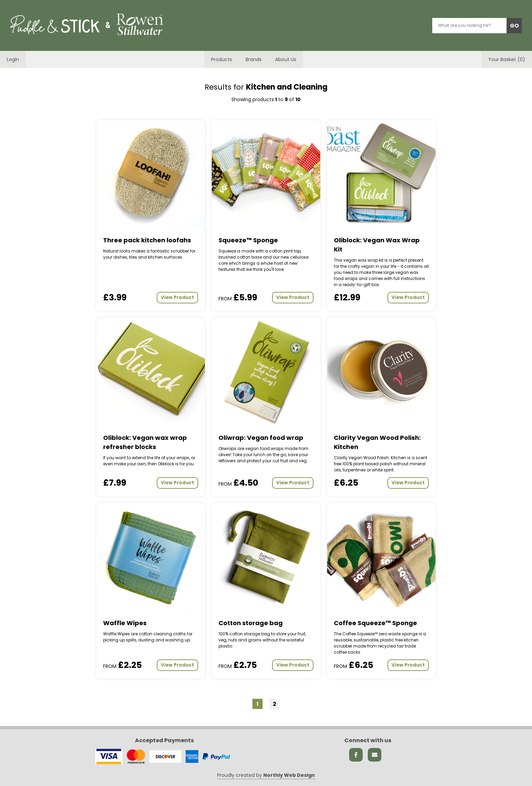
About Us (286, 59)
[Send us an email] (375, 755)
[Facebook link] (356, 755)
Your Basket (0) (507, 59)
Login (13, 59)
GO (514, 26)
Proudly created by (266, 775)
